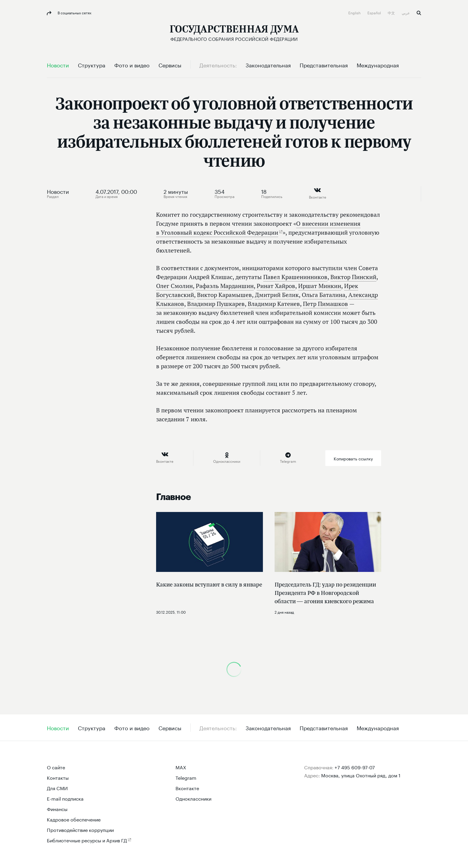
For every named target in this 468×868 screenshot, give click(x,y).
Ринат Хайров (276, 286)
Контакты (58, 777)
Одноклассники (193, 798)
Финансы (57, 809)
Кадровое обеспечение (74, 819)
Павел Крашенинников (295, 277)
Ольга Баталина (324, 295)
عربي (406, 12)
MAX (181, 767)
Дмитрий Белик (277, 295)
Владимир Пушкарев (216, 304)
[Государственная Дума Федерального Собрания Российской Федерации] (234, 33)
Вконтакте (187, 788)
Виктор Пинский (353, 277)
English (355, 12)
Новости (58, 191)
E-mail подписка (65, 798)
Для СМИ (57, 788)
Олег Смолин (174, 286)
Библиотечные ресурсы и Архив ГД (87, 840)
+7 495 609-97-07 (355, 767)
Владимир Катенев (274, 304)
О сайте (56, 767)
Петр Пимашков (325, 304)
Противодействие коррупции (80, 829)
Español (375, 12)
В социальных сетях (74, 12)
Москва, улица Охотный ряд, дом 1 (361, 775)
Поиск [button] (419, 13)
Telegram (186, 777)
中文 (392, 12)
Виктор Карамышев (224, 295)
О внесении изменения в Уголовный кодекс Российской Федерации (258, 228)
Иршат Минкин (320, 286)
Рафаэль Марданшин (225, 286)
